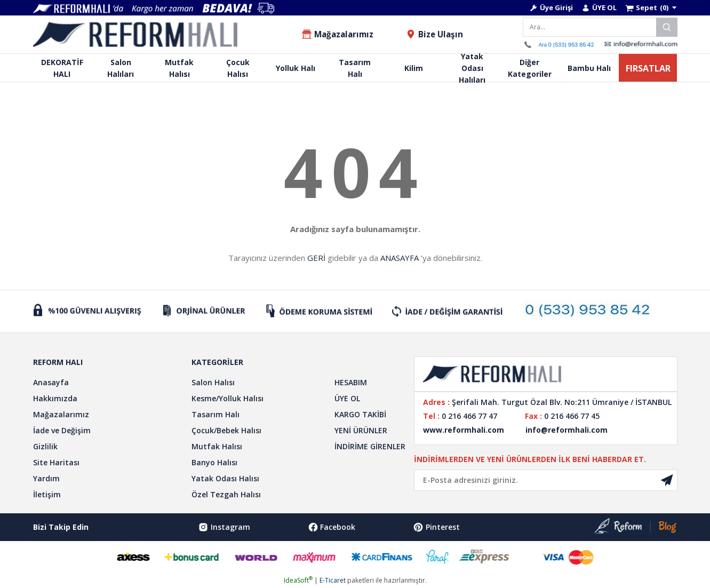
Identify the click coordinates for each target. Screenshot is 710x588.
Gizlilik (45, 446)
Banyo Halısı (214, 462)
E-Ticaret (333, 580)
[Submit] (667, 480)
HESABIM (351, 382)
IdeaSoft (298, 580)
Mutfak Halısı (217, 446)
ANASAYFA (400, 258)
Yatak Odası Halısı (225, 478)
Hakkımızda (55, 398)
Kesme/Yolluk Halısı (228, 398)
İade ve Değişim (62, 430)
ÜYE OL (347, 398)
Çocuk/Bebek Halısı (226, 430)
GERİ (316, 258)
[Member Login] (551, 8)
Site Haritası (56, 462)
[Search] (600, 27)
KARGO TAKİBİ (360, 414)
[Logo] (135, 34)
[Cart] (651, 8)
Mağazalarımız (61, 414)
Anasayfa (51, 382)
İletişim (47, 494)
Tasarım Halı (216, 414)
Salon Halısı (213, 382)
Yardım (46, 478)
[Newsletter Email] (546, 480)
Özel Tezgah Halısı (226, 494)
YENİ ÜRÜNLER (361, 430)
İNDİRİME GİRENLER (370, 446)
